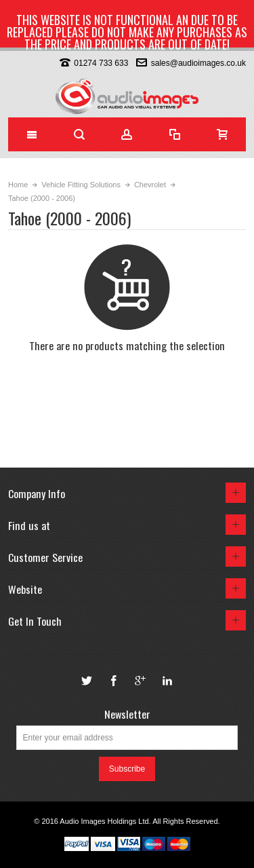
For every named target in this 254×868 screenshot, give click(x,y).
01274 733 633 (101, 63)
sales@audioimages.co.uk (198, 63)
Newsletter (127, 714)
